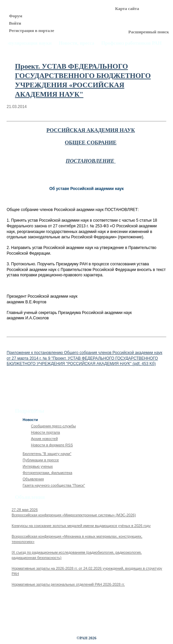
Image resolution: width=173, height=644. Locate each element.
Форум (16, 16)
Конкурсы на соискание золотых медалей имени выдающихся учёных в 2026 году (81, 526)
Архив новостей (44, 439)
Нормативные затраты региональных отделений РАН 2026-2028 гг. (68, 584)
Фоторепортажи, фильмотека (47, 473)
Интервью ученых (38, 466)
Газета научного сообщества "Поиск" (54, 485)
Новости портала (45, 432)
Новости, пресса (77, 43)
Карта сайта (127, 8)
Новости (30, 420)
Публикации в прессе (41, 460)
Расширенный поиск (149, 32)
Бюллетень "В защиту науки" (47, 454)
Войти (15, 23)
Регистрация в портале (32, 30)
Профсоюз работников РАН (132, 43)
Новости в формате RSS (52, 445)
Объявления (33, 479)
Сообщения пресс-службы (53, 426)
